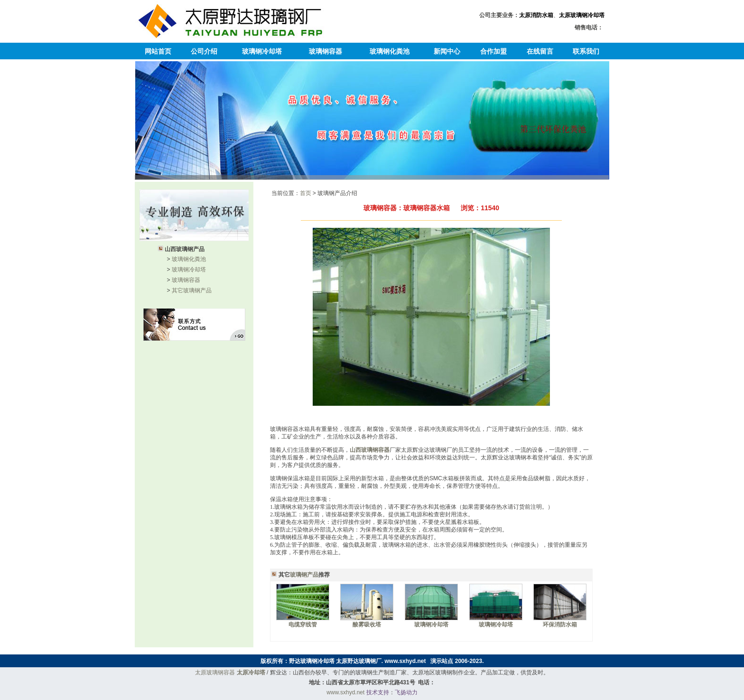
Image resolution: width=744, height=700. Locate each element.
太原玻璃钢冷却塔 (582, 15)
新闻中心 (447, 51)
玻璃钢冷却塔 (262, 51)
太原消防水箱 (536, 15)
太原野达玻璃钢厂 (359, 661)
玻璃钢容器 (325, 51)
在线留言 (540, 51)
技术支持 (378, 692)
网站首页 (158, 51)
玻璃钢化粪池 (390, 51)
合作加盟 (493, 51)
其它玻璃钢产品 (192, 290)
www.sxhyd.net (405, 661)
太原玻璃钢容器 (215, 672)
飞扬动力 (406, 692)
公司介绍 (204, 51)
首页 (306, 193)
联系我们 (586, 51)
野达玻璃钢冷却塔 (312, 661)
